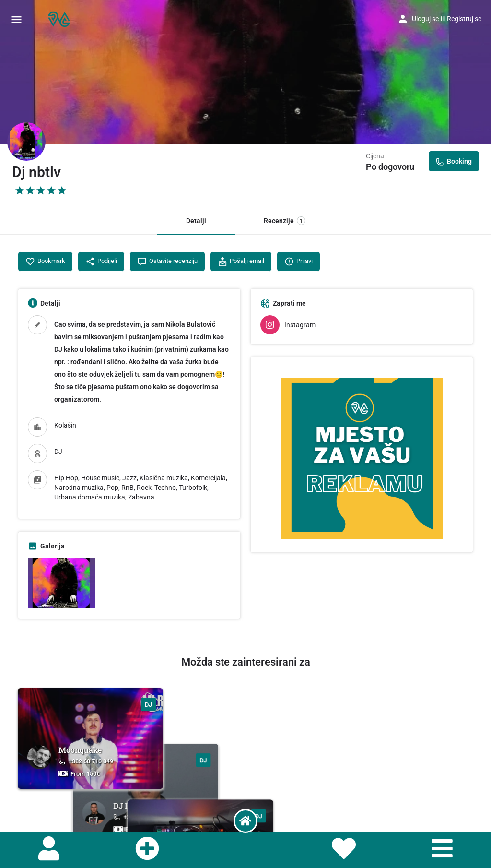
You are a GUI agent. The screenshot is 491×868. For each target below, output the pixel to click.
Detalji (196, 221)
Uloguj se (425, 19)
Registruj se (464, 19)
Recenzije (285, 221)
